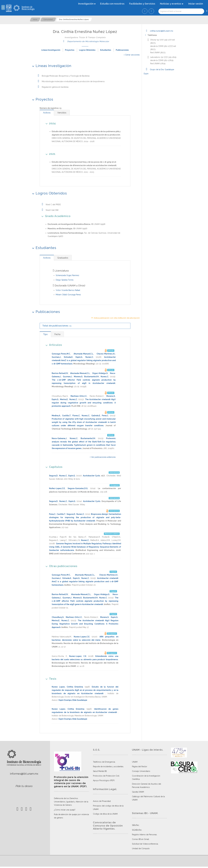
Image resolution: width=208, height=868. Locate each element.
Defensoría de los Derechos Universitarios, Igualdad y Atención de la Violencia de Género (71, 802)
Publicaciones (122, 50)
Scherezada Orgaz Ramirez (67, 275)
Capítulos (53, 467)
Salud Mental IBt (100, 771)
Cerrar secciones (132, 55)
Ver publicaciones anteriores (103, 457)
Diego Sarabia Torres (65, 280)
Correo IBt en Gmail (140, 839)
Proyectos (70, 50)
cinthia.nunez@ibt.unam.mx (158, 31)
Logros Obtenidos (87, 50)
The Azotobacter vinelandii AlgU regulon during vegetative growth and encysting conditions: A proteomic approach (84, 403)
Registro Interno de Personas (144, 835)
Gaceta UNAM (138, 792)
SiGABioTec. (137, 830)
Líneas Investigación (51, 50)
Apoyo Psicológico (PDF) (104, 780)
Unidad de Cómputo (141, 849)
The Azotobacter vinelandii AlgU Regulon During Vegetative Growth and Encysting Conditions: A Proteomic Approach (85, 624)
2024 (50, 123)
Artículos (53, 345)
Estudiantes (106, 50)
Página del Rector (140, 767)
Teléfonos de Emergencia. (104, 762)
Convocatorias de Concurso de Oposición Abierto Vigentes (108, 826)
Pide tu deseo (24, 786)
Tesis (50, 679)
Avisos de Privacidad (102, 801)
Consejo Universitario (141, 771)
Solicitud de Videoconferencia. (145, 844)
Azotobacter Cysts (92, 476)
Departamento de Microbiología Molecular (85, 41)
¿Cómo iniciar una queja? (65, 810)
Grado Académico (55, 216)
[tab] (47, 113)
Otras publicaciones (61, 566)
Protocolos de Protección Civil (106, 776)
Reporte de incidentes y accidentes (108, 767)
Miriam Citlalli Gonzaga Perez (68, 295)
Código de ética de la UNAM (105, 814)
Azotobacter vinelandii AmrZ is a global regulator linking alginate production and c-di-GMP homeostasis (84, 360)
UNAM (135, 762)
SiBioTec (136, 825)
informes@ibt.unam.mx (24, 774)
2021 (50, 154)
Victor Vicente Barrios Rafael (68, 290)
